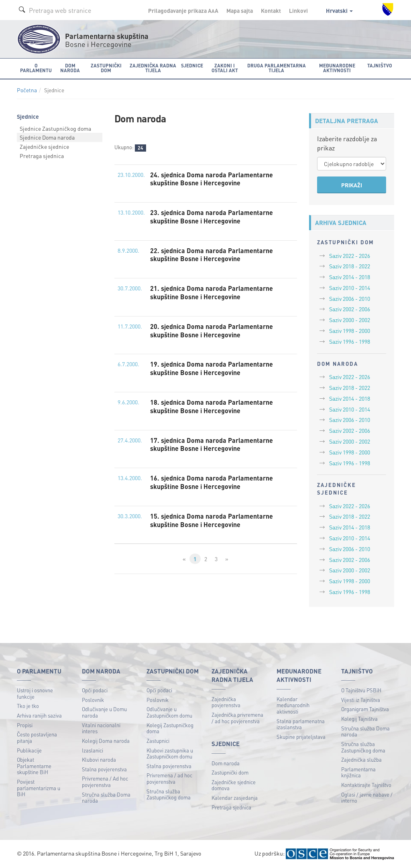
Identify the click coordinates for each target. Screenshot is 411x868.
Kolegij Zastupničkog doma (170, 728)
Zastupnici (158, 741)
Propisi (25, 725)
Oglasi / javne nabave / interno (367, 798)
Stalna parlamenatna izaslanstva (301, 724)
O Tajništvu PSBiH (361, 690)
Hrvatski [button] (339, 10)
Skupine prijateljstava (301, 737)
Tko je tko (28, 706)
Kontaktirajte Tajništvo (366, 785)
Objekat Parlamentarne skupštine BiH (34, 766)
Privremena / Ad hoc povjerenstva (105, 782)
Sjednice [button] (192, 66)
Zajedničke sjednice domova (234, 785)
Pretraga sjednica (42, 156)
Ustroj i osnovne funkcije (35, 693)
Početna (27, 90)
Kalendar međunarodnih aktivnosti (293, 705)
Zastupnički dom (230, 772)
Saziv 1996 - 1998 (350, 341)
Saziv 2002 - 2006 (350, 309)
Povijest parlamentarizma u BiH (39, 788)
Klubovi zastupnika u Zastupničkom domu (170, 753)
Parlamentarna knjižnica (358, 772)
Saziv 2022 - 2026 (350, 256)
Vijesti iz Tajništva (361, 700)
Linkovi (298, 10)
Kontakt (271, 10)
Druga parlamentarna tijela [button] (277, 68)
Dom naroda (226, 763)
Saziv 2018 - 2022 (350, 266)
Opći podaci (95, 690)
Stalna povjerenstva (104, 769)
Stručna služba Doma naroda (106, 798)
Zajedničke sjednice (44, 146)
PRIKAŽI (352, 185)
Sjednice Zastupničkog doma (55, 128)
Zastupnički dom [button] (106, 68)
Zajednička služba (361, 759)
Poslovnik (93, 700)
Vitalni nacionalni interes (101, 728)
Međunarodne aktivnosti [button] (337, 68)
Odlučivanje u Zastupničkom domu (169, 712)
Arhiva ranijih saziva (39, 715)
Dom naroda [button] (70, 68)
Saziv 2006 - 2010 (350, 298)
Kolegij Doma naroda (106, 741)
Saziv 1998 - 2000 (350, 331)
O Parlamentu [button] (36, 68)
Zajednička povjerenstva (226, 702)
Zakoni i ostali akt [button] (225, 68)
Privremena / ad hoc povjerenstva (169, 778)
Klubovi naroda (99, 759)
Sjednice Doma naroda (47, 137)
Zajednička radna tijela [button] (153, 68)
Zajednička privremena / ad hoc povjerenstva (237, 718)
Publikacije (29, 750)
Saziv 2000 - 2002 (350, 320)
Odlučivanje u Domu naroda (104, 712)
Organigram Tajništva (365, 709)
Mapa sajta (240, 10)
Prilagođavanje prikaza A (183, 10)
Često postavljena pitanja (37, 737)
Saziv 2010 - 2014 (350, 288)
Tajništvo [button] (380, 66)
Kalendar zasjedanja (235, 798)
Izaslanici (93, 750)
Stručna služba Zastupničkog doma (169, 794)
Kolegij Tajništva (359, 719)
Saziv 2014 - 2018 (350, 277)
